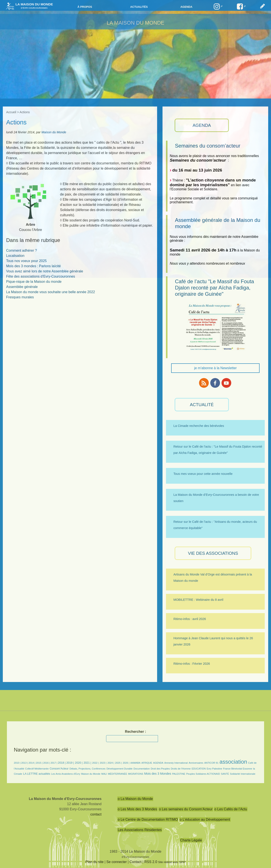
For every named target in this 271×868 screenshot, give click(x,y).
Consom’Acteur (59, 769)
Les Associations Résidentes (140, 830)
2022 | (95, 763)
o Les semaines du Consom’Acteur (186, 809)
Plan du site (95, 862)
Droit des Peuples (160, 769)
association (233, 762)
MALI (104, 774)
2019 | (70, 763)
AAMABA (135, 763)
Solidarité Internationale (243, 774)
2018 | (62, 763)
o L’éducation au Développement (205, 820)
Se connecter (116, 862)
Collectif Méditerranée (37, 769)
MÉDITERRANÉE (117, 774)
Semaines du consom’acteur (208, 146)
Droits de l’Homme (181, 769)
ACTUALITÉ (202, 405)
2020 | (79, 763)
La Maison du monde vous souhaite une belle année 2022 (51, 292)
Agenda (186, 7)
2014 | (32, 763)
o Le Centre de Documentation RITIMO (148, 820)
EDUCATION (199, 769)
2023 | (103, 763)
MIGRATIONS (136, 774)
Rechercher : (135, 732)
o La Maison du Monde (135, 799)
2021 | (87, 763)
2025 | (119, 763)
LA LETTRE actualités (37, 774)
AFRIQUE (147, 763)
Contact (136, 862)
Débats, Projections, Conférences (88, 769)
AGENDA (202, 125)
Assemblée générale (22, 287)
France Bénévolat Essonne (238, 769)
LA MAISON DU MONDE (136, 23)
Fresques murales (20, 297)
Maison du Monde (54, 132)
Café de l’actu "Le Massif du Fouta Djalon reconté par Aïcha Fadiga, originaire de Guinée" (214, 288)
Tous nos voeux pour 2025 (27, 261)
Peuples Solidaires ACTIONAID (203, 774)
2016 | (47, 763)
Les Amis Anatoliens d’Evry (66, 774)
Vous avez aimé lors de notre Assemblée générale (45, 271)
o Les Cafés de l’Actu (231, 809)
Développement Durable (120, 769)
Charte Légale (191, 840)
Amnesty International (176, 763)
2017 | (54, 763)
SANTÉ (225, 774)
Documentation (142, 769)
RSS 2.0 (151, 862)
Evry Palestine (214, 769)
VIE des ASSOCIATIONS (213, 553)
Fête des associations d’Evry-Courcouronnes (41, 276)
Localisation (15, 256)
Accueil (11, 112)
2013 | (25, 763)
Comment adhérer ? (22, 250)
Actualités (139, 7)
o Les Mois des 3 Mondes (137, 809)
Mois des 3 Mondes (158, 774)
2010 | (18, 763)
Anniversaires (196, 763)
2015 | (40, 763)
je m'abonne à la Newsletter (215, 368)
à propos (85, 7)
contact (96, 814)
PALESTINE (179, 774)
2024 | (111, 763)
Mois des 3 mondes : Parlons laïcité (34, 266)
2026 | (126, 763)
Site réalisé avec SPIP (172, 862)
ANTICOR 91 (211, 763)
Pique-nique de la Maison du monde (34, 282)
